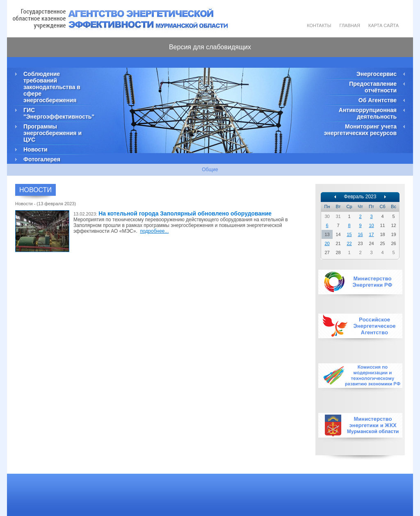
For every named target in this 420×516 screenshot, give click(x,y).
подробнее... (154, 231)
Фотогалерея (42, 159)
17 (371, 234)
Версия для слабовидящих (210, 47)
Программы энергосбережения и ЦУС (52, 133)
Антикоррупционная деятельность (368, 113)
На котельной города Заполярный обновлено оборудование (185, 213)
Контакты (319, 25)
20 (327, 243)
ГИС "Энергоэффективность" (58, 113)
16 (360, 234)
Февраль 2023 (360, 197)
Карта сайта (383, 25)
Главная (350, 25)
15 (349, 234)
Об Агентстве (378, 100)
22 (349, 243)
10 (371, 225)
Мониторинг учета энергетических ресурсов (360, 130)
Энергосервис (377, 74)
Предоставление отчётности (373, 87)
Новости (35, 149)
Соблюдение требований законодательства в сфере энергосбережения (52, 87)
